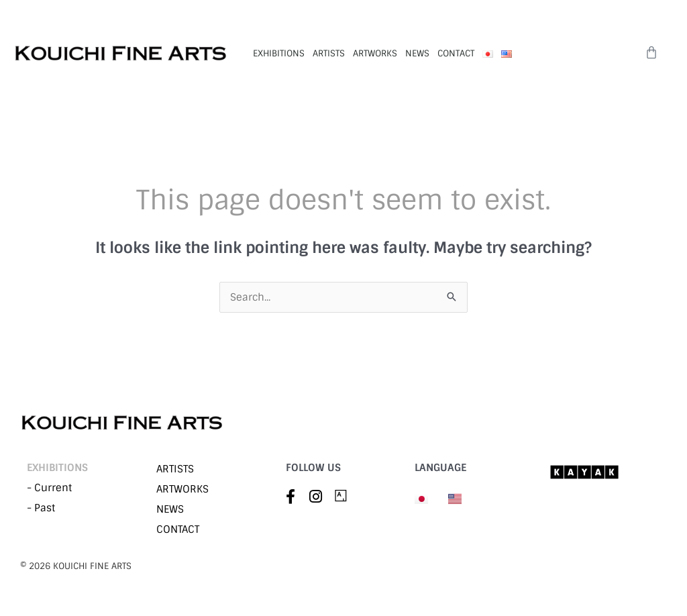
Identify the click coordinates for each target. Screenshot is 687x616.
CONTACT (456, 53)
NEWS (417, 53)
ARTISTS (329, 53)
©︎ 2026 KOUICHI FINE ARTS (76, 566)
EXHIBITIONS (279, 53)
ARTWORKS (375, 53)
